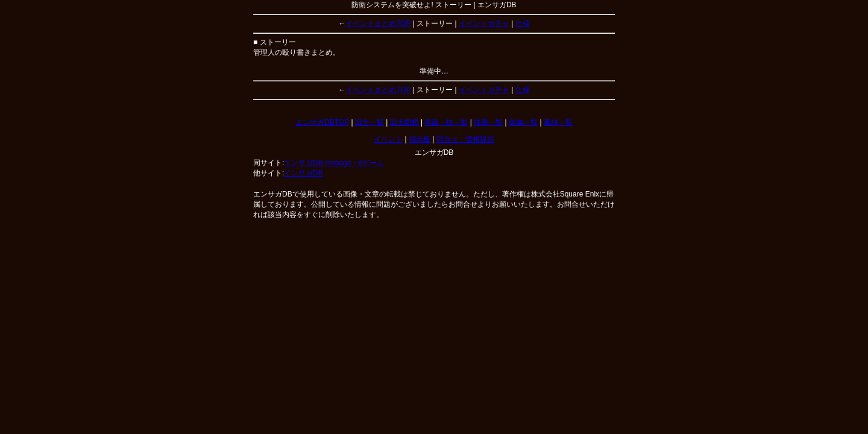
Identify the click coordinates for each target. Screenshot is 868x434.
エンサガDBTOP (322, 122)
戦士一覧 (370, 122)
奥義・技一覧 (446, 122)
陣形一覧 (488, 122)
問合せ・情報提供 (465, 139)
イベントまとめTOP (378, 24)
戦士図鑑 (404, 122)
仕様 (523, 24)
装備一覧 (523, 122)
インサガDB (303, 173)
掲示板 (420, 139)
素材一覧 (558, 122)
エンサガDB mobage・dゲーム (334, 163)
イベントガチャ (484, 24)
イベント (388, 139)
